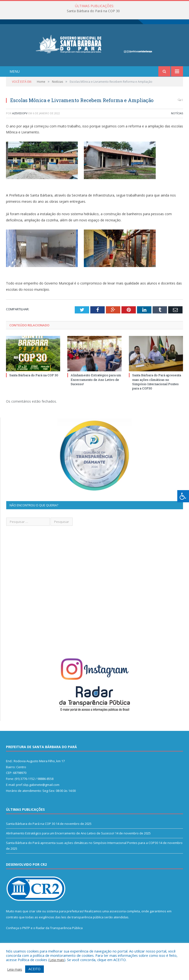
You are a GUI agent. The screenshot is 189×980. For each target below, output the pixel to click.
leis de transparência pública (82, 928)
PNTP (26, 939)
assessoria (118, 922)
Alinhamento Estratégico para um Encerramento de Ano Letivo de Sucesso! (96, 391)
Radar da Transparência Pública (59, 939)
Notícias (177, 124)
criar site (35, 922)
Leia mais (57, 960)
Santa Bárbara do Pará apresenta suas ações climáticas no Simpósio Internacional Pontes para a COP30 (157, 393)
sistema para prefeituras (65, 922)
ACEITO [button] (34, 969)
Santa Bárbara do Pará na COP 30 (93, 11)
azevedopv (20, 124)
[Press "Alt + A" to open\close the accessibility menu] (183, 496)
